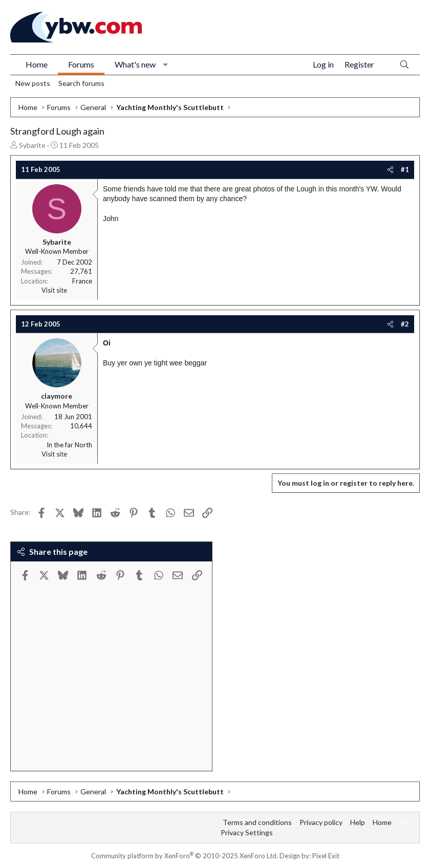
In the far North (69, 445)
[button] (166, 64)
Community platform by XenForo (185, 856)
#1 (405, 169)
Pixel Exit (326, 856)
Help (358, 822)
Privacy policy (321, 822)
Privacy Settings (247, 832)
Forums (81, 64)
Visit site (54, 290)
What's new (135, 64)
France (82, 281)
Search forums (81, 83)
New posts (33, 83)
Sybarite (32, 145)
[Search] (404, 65)
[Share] (390, 169)
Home (37, 64)
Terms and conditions (257, 822)
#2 (405, 324)
